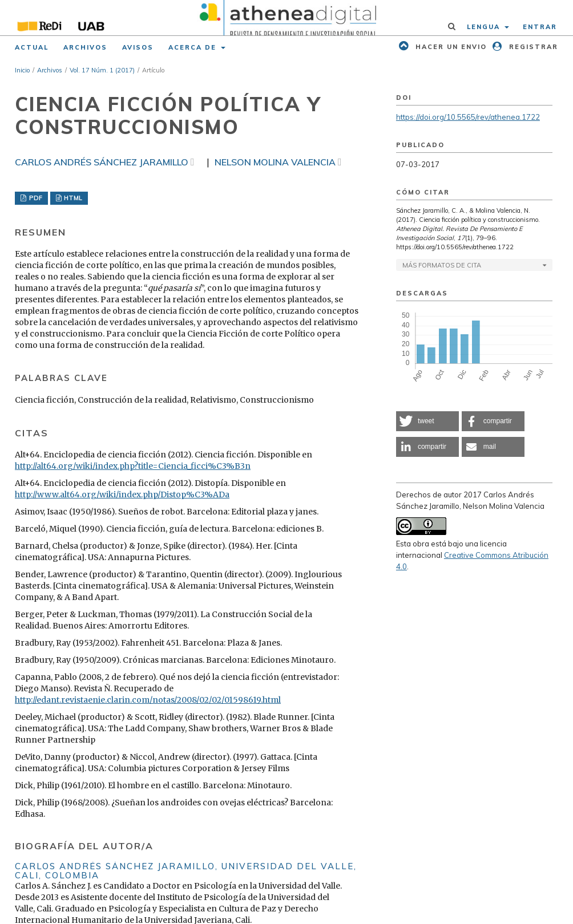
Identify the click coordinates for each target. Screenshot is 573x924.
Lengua (485, 27)
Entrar (540, 27)
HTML (72, 198)
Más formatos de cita (442, 265)
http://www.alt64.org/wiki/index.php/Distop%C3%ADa (122, 495)
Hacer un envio (450, 47)
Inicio (22, 70)
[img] (286, 18)
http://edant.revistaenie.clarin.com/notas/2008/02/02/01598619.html (148, 700)
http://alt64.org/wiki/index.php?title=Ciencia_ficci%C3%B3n (133, 466)
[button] (427, 421)
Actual (32, 47)
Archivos (85, 47)
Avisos (138, 47)
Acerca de (194, 47)
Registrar (532, 47)
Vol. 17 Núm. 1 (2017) (102, 70)
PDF (35, 198)
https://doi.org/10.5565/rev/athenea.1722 (468, 117)
